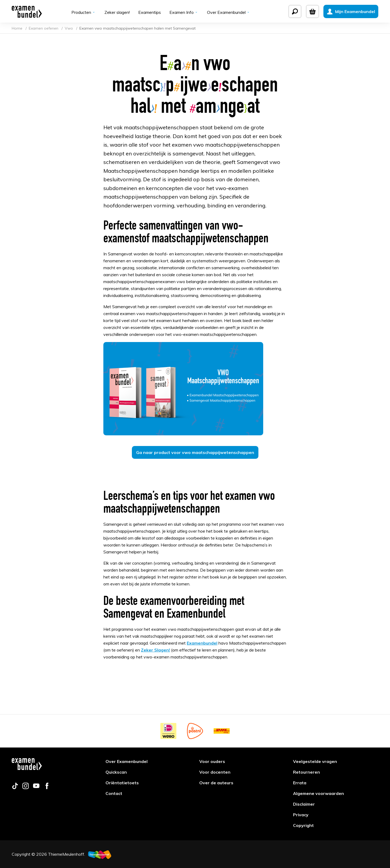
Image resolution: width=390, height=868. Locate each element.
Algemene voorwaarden (318, 793)
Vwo (69, 28)
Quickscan (116, 772)
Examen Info (184, 12)
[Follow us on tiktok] (15, 787)
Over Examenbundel (229, 12)
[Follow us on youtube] (36, 787)
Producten (84, 12)
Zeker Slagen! (155, 650)
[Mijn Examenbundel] (351, 11)
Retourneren (306, 772)
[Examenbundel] (27, 11)
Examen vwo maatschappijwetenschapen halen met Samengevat (137, 28)
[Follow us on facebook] (47, 787)
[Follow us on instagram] (26, 787)
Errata (300, 783)
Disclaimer (304, 804)
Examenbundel (202, 643)
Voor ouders (212, 761)
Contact (114, 793)
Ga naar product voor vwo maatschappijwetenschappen (195, 452)
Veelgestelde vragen (315, 761)
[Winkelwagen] (312, 11)
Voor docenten (215, 772)
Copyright (303, 825)
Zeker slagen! (117, 12)
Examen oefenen (44, 28)
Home (18, 28)
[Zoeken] (295, 11)
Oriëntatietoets (122, 783)
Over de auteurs (216, 783)
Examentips (150, 12)
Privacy (301, 815)
